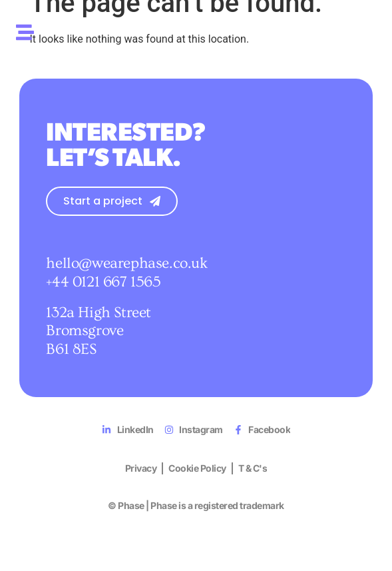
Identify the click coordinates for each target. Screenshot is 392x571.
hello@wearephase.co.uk (126, 265)
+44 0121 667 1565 (103, 283)
